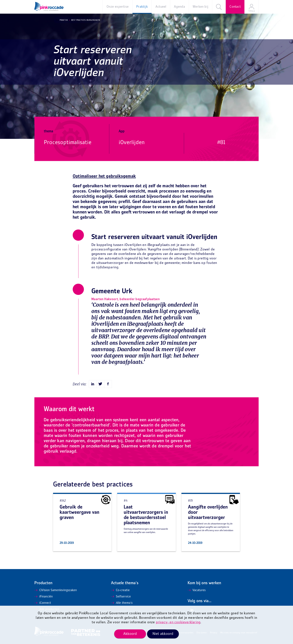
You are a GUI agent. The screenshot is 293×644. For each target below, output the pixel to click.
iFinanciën (44, 597)
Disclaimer (202, 633)
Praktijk (62, 20)
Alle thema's (122, 603)
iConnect (43, 603)
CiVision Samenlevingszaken (56, 590)
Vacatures (197, 590)
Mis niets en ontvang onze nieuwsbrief (239, 633)
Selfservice (121, 597)
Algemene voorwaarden (182, 633)
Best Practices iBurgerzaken (83, 20)
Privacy (213, 633)
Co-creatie (120, 590)
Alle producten (47, 609)
